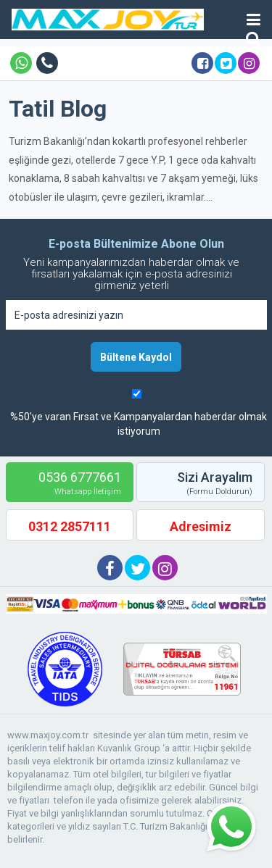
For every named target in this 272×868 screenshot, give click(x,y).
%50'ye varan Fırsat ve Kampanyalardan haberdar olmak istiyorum (139, 424)
